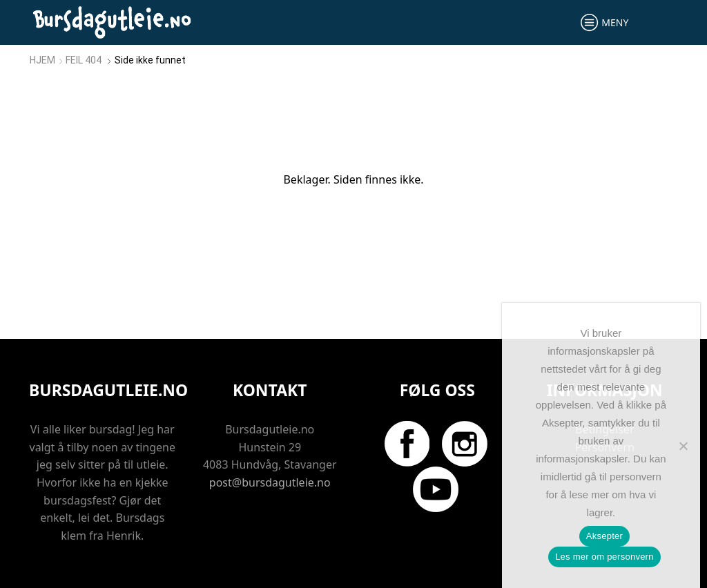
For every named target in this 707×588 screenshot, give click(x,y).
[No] (683, 446)
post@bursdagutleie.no (270, 482)
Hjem (42, 60)
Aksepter (604, 536)
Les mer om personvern (604, 557)
